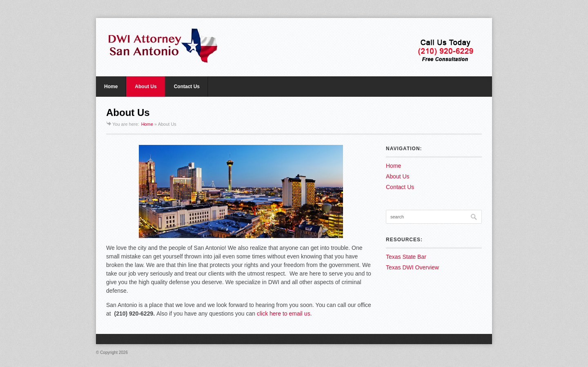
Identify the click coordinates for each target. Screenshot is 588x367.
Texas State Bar (406, 257)
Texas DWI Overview (412, 267)
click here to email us (284, 314)
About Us (146, 87)
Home (111, 87)
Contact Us (187, 87)
